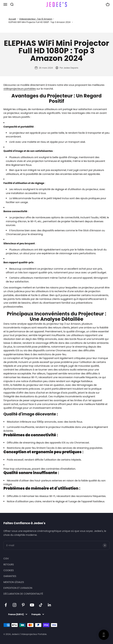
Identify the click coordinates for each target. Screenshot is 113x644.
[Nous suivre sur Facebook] (6, 605)
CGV (6, 559)
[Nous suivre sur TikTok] (41, 605)
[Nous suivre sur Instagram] (14, 605)
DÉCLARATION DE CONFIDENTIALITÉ (23, 594)
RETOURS (9, 565)
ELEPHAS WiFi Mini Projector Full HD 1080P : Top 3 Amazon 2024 (40, 22)
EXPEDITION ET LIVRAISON (18, 588)
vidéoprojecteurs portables (20, 89)
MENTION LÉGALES (14, 582)
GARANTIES (10, 576)
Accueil (12, 19)
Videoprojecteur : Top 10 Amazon (36, 19)
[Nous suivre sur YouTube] (32, 605)
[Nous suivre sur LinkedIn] (49, 605)
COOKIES (9, 570)
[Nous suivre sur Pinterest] (23, 605)
